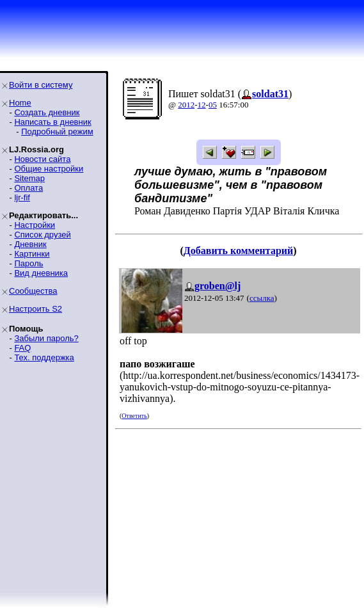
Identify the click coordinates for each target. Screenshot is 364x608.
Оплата (28, 188)
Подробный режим (57, 132)
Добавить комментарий (238, 251)
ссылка (262, 298)
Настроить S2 (36, 309)
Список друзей (42, 235)
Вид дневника (41, 273)
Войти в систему (41, 85)
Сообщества (33, 291)
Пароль (28, 263)
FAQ (22, 348)
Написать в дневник (52, 122)
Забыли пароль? (46, 338)
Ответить (134, 416)
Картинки (32, 254)
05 (213, 105)
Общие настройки (49, 169)
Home (20, 103)
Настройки (35, 225)
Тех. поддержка (44, 357)
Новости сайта (42, 159)
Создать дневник (47, 112)
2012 (186, 105)
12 (202, 105)
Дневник (30, 244)
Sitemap (29, 178)
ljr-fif (22, 197)
